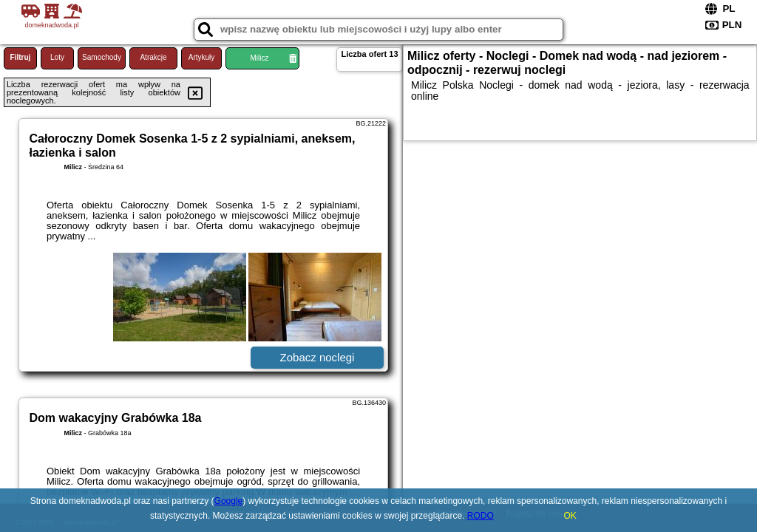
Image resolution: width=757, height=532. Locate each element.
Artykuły (202, 57)
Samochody (102, 57)
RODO (481, 516)
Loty (57, 57)
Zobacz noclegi (318, 357)
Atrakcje (153, 57)
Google (229, 501)
